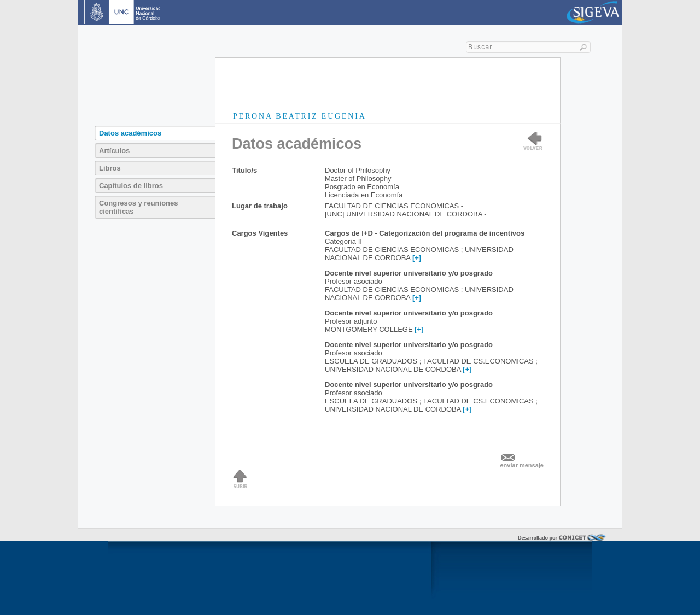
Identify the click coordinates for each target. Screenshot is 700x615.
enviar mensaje (522, 465)
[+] (417, 258)
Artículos (114, 151)
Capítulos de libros (131, 186)
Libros (110, 168)
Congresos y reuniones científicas (138, 207)
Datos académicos (130, 133)
